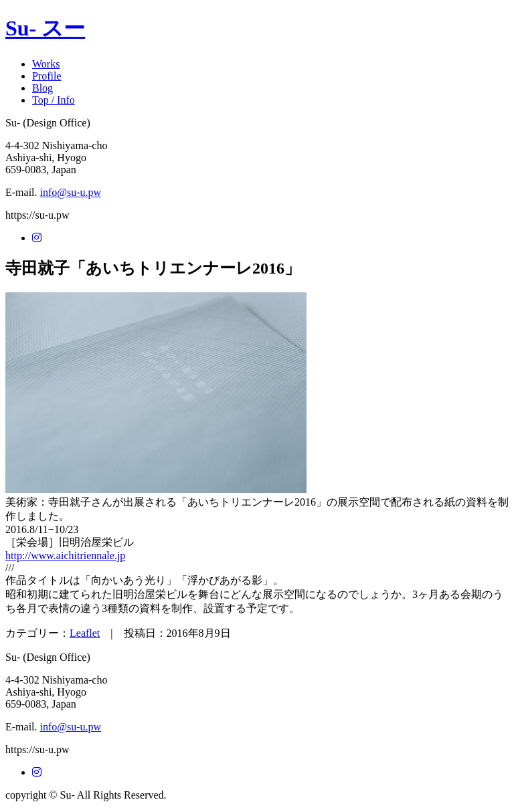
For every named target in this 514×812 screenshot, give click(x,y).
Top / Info (54, 100)
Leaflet (85, 633)
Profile (47, 76)
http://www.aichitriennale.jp (65, 555)
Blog (42, 88)
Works (46, 64)
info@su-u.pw (71, 192)
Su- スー (45, 28)
